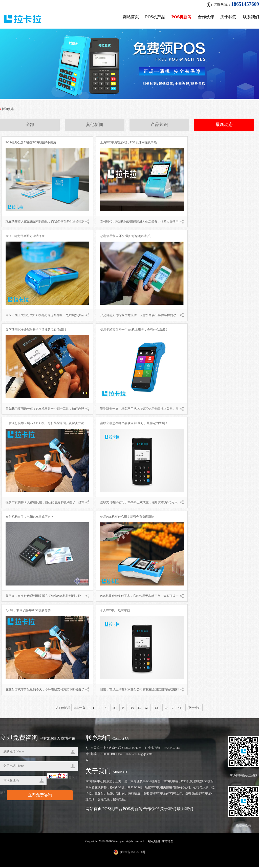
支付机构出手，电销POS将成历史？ (30, 518)
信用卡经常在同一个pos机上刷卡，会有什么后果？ (134, 331)
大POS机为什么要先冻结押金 (25, 237)
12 (146, 709)
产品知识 (159, 126)
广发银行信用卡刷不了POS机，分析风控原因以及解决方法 (45, 424)
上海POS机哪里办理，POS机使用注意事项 (128, 143)
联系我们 (251, 16)
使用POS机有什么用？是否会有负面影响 (127, 518)
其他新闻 (95, 126)
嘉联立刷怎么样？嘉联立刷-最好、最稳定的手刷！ (134, 424)
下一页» (194, 709)
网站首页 (131, 16)
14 (167, 709)
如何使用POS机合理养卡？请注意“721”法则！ (36, 331)
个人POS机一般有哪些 (115, 611)
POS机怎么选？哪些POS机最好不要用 (31, 143)
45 (179, 709)
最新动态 (224, 126)
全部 (30, 126)
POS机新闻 (181, 16)
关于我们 (228, 16)
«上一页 (80, 709)
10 (132, 709)
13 (156, 709)
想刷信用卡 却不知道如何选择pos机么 (125, 237)
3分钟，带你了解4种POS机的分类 (28, 611)
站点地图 (154, 842)
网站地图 (167, 842)
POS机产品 (155, 16)
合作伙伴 (206, 16)
